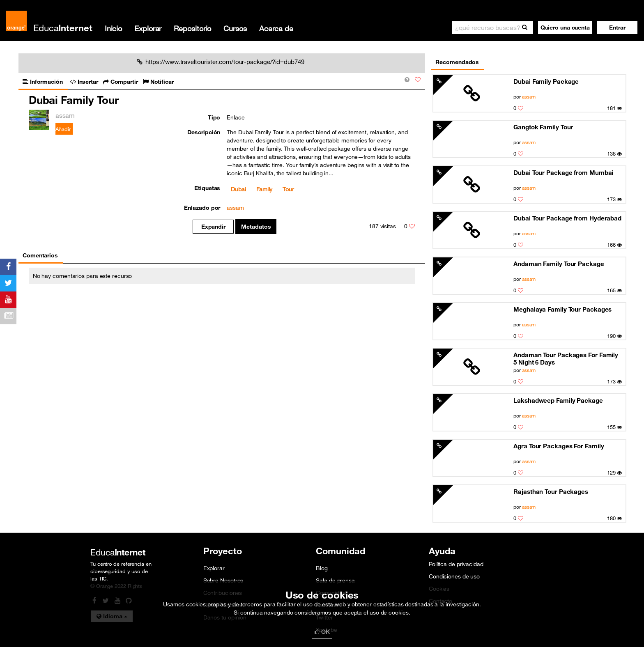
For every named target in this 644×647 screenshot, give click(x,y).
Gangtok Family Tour (543, 127)
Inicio (113, 28)
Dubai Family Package (546, 81)
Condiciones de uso (454, 576)
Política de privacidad (456, 564)
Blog (322, 568)
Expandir (213, 227)
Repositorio (192, 28)
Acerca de (276, 28)
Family (264, 189)
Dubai (238, 189)
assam (529, 96)
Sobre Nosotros (223, 580)
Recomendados (457, 62)
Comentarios (40, 255)
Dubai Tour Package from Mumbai (563, 172)
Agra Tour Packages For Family (559, 446)
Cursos (235, 28)
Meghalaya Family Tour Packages (562, 309)
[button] (617, 28)
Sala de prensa (335, 580)
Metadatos (256, 227)
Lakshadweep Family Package (558, 400)
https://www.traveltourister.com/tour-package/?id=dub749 (221, 62)
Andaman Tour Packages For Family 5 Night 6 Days (566, 358)
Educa (63, 28)
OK (322, 632)
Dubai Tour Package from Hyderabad (567, 218)
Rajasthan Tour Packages (551, 491)
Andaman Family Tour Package (559, 264)
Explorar (148, 28)
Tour (288, 189)
